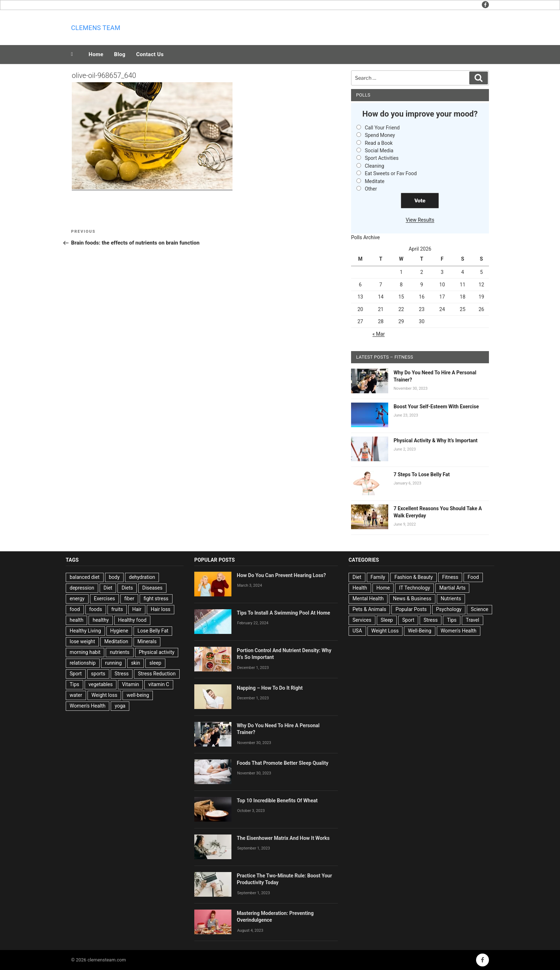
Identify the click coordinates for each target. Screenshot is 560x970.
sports (98, 674)
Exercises (104, 599)
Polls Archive (366, 237)
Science (479, 609)
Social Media (379, 151)
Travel (472, 620)
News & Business (412, 599)
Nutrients (451, 599)
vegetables (101, 684)
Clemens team (96, 28)
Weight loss (104, 695)
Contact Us (150, 54)
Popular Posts (411, 609)
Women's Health (87, 706)
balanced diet (85, 577)
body (114, 577)
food (75, 609)
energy (77, 599)
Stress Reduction (157, 674)
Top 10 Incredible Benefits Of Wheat (277, 801)
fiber (129, 599)
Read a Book (379, 143)
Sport (76, 674)
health (76, 620)
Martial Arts (452, 588)
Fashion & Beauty (414, 577)
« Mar (379, 334)
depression (82, 588)
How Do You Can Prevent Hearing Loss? (281, 575)
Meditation (116, 641)
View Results (420, 220)
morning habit (85, 652)
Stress (122, 674)
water (76, 695)
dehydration (142, 577)
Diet (108, 588)
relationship (83, 663)
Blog (120, 54)
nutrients (119, 652)
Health (360, 588)
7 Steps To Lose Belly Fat (422, 474)
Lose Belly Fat (153, 631)
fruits (117, 609)
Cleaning (374, 166)
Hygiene (119, 631)
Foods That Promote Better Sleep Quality (283, 763)
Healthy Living (85, 631)
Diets (127, 588)
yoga (120, 706)
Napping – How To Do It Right (270, 688)
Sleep (387, 620)
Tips (74, 684)
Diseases (152, 588)
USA (357, 631)
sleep (155, 663)
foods (96, 609)
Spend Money (380, 135)
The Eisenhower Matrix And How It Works (283, 838)
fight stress (156, 599)
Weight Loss (385, 631)
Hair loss (161, 609)
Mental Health (368, 599)
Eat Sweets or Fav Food (391, 173)
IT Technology (414, 588)
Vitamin (130, 684)
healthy (101, 620)
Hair (137, 609)
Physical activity (157, 652)
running (113, 663)
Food (473, 577)
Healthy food (132, 620)
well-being (138, 695)
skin (136, 663)
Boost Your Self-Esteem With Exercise (436, 407)
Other (371, 189)
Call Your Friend (382, 128)
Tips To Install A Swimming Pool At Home (283, 613)
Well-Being (419, 631)
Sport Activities (382, 158)
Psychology (449, 609)
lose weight (82, 641)
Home (96, 54)
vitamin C (159, 684)
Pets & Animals (369, 609)
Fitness (450, 577)
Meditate (374, 181)
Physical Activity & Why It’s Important (436, 440)
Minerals (147, 641)
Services (362, 620)
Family (378, 577)
